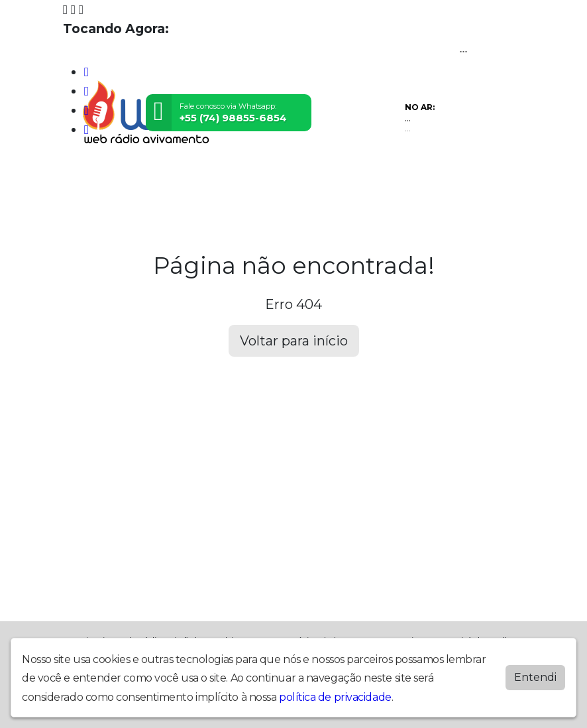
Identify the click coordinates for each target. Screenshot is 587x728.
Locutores (256, 177)
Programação (141, 177)
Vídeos (203, 177)
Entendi (535, 677)
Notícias (312, 177)
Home (82, 177)
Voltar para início (294, 341)
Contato (362, 177)
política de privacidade (335, 697)
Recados (413, 177)
